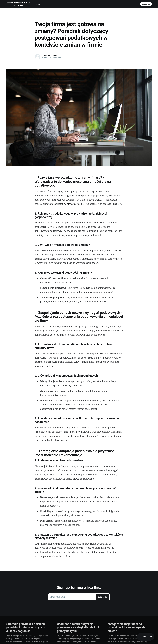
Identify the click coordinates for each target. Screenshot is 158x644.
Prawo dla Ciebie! (49, 55)
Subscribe (146, 4)
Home (38, 4)
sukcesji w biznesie (65, 204)
